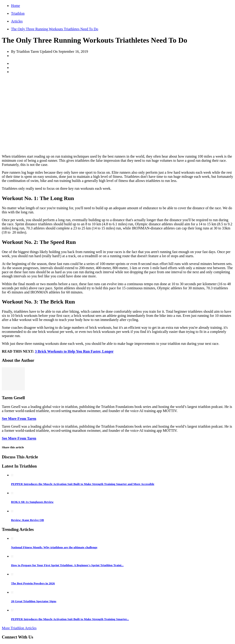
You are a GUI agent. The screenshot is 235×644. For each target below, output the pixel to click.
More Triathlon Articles (19, 628)
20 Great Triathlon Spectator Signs (34, 601)
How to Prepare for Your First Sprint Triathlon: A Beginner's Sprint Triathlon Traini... (67, 565)
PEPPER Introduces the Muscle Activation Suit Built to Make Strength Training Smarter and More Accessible (83, 484)
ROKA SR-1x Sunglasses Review (32, 502)
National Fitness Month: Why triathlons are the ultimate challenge (54, 547)
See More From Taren (19, 419)
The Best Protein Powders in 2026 (33, 583)
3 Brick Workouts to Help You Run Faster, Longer (74, 351)
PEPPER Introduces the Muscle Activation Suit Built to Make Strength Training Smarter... (70, 619)
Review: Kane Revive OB (27, 520)
